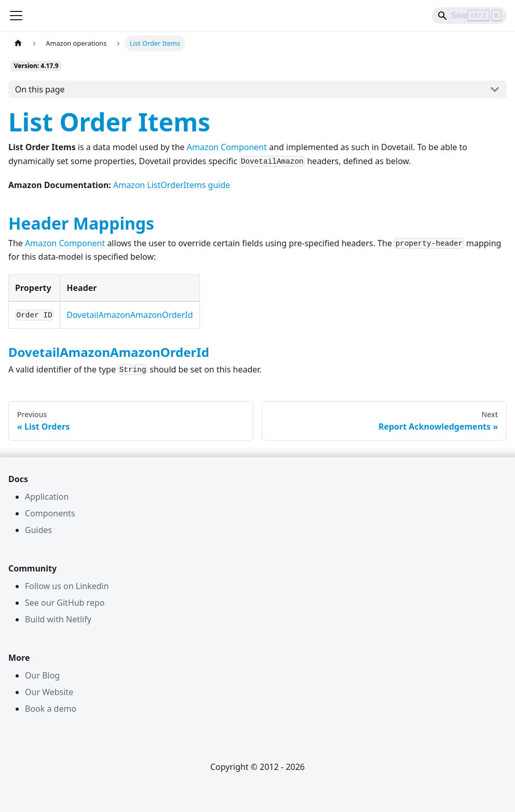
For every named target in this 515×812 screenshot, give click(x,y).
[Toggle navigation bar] (16, 16)
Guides (38, 530)
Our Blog (42, 675)
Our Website (49, 692)
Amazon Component (227, 147)
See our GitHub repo (65, 603)
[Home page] (18, 43)
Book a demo (51, 709)
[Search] (469, 16)
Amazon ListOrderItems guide (172, 185)
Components (50, 513)
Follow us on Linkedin (67, 586)
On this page (40, 89)
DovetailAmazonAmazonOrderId (130, 315)
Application (47, 497)
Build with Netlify (58, 619)
